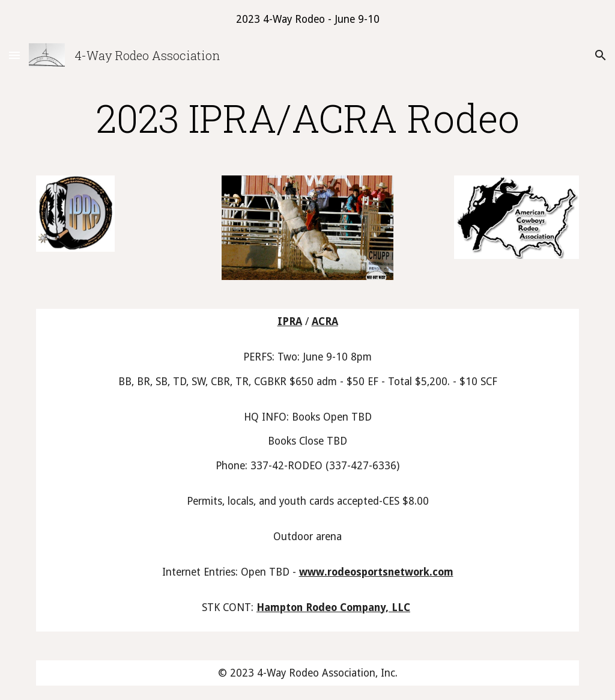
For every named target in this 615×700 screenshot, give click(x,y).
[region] (307, 19)
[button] (14, 55)
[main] (308, 118)
